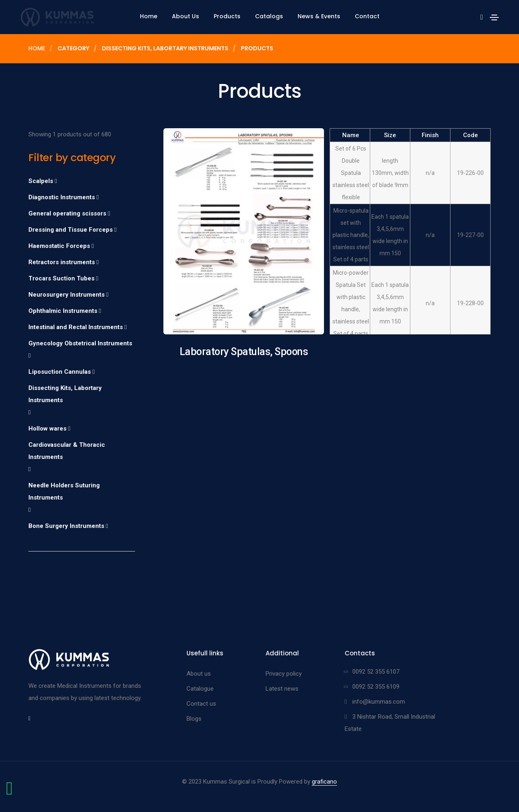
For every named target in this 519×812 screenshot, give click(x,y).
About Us (186, 16)
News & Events (319, 16)
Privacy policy (284, 674)
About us (199, 674)
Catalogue (200, 689)
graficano (324, 782)
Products (227, 16)
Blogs (194, 719)
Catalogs (269, 16)
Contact (367, 16)
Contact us (201, 704)
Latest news (282, 689)
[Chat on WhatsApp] (9, 793)
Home (149, 16)
